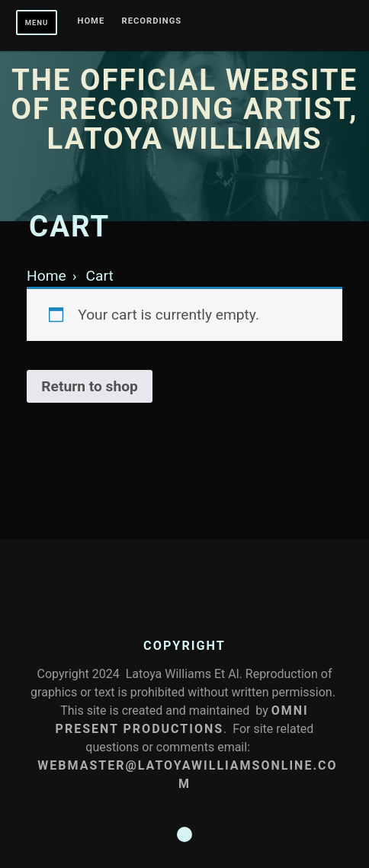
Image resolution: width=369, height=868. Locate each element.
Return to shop (90, 386)
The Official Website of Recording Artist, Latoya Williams (185, 109)
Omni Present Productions (182, 720)
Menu (37, 23)
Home (91, 21)
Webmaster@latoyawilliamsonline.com (187, 775)
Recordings (152, 21)
